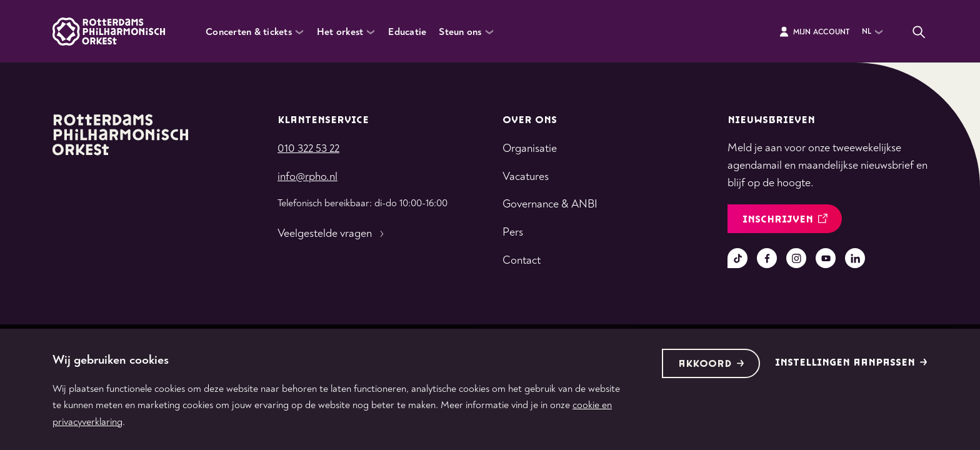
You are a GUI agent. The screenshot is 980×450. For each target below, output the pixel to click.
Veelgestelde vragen (332, 234)
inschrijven (785, 220)
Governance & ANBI (550, 204)
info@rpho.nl (307, 177)
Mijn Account (814, 32)
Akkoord (711, 364)
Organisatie (530, 148)
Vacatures (526, 177)
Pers (513, 232)
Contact (522, 260)
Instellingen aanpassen (851, 363)
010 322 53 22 (308, 148)
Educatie (407, 32)
